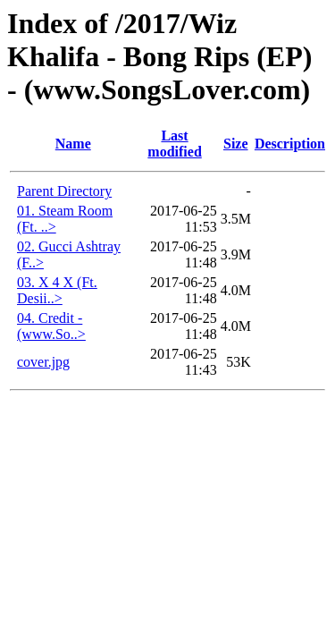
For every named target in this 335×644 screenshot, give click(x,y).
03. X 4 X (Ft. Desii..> (57, 290)
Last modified (174, 144)
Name (73, 144)
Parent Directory (64, 191)
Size (236, 144)
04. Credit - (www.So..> (51, 326)
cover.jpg (43, 362)
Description (290, 144)
